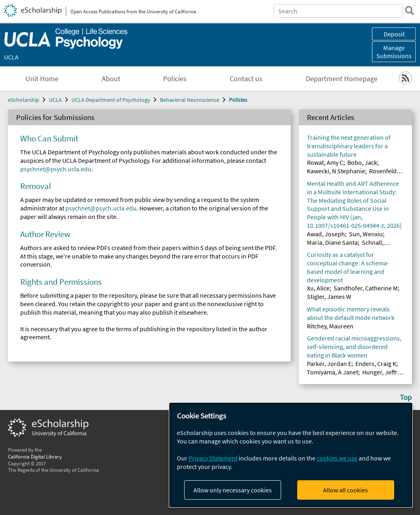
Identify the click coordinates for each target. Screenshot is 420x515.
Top (406, 397)
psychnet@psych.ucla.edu (56, 169)
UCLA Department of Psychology (111, 100)
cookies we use (337, 458)
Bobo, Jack (362, 162)
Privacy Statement (213, 458)
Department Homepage (342, 79)
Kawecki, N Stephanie (336, 171)
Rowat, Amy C (325, 162)
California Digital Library (35, 456)
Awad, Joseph (326, 234)
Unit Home (42, 79)
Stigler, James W (329, 296)
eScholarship (24, 100)
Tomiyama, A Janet (333, 372)
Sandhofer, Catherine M (366, 288)
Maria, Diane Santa (332, 242)
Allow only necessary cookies (233, 490)
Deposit (394, 34)
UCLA (11, 57)
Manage (394, 52)
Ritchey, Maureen (330, 326)
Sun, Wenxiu (366, 234)
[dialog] (291, 455)
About (111, 79)
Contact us (246, 79)
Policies (175, 79)
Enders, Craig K (376, 364)
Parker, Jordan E (329, 364)
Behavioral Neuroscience (190, 100)
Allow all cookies (345, 490)
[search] (409, 11)
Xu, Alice (318, 288)
